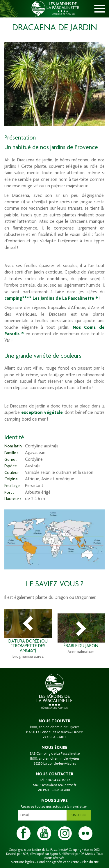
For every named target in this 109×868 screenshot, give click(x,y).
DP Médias (88, 854)
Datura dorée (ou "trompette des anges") (28, 646)
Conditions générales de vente (58, 862)
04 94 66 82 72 (59, 780)
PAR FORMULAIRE (57, 790)
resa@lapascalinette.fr (59, 785)
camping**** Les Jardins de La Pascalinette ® (51, 299)
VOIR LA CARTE (54, 737)
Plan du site (90, 862)
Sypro (54, 854)
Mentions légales (22, 862)
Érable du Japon (81, 646)
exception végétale (42, 413)
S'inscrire (79, 815)
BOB (25, 854)
